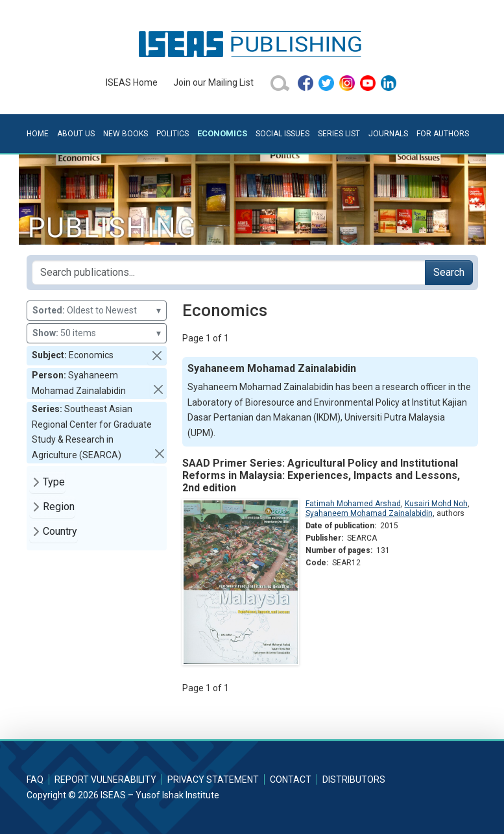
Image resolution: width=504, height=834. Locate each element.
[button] (157, 356)
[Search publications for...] (229, 273)
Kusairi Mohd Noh (436, 504)
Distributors (354, 779)
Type (54, 482)
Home (38, 134)
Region (59, 507)
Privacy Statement (213, 779)
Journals (388, 134)
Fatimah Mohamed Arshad (353, 504)
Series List (339, 134)
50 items (97, 333)
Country (60, 531)
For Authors (443, 134)
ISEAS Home (132, 82)
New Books (126, 134)
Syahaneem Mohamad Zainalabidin (369, 513)
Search (449, 272)
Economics (222, 133)
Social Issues (282, 134)
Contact (291, 779)
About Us (76, 134)
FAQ (35, 779)
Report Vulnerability (105, 779)
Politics (173, 134)
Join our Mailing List (213, 82)
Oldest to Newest (97, 311)
